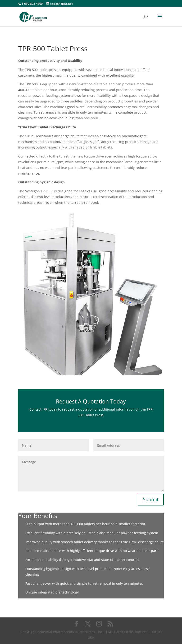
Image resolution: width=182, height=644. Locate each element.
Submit (151, 499)
